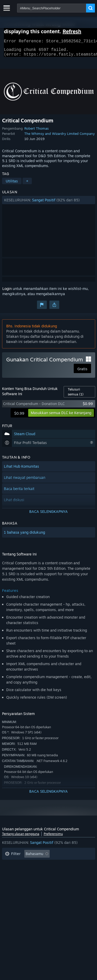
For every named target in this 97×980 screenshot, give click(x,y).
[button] (49, 203)
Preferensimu (53, 837)
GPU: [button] (27, 888)
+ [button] (27, 184)
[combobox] (52, 8)
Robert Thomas (36, 131)
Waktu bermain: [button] (19, 873)
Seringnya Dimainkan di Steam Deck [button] (36, 880)
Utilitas (12, 184)
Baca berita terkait (19, 492)
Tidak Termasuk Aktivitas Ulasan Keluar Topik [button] (44, 865)
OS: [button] (80, 880)
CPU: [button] (9, 888)
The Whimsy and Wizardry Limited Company (59, 137)
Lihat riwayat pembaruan (25, 481)
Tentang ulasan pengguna (21, 837)
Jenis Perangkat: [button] (55, 888)
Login (7, 292)
